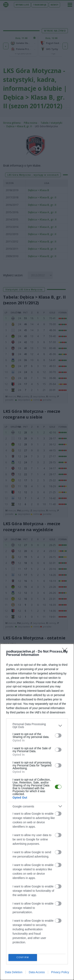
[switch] (58, 735)
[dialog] (37, 812)
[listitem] (37, 726)
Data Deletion (14, 972)
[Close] (66, 652)
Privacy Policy (60, 972)
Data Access (37, 972)
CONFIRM (23, 957)
